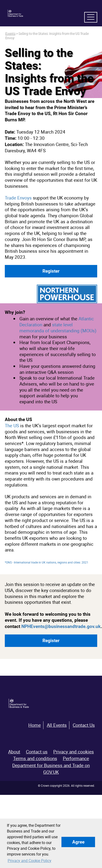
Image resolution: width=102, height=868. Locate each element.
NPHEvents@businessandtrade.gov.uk (61, 626)
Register (51, 271)
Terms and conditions (35, 758)
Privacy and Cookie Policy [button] (30, 861)
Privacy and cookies (74, 752)
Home (35, 725)
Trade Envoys (18, 198)
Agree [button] (78, 842)
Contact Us (84, 725)
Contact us (37, 752)
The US (12, 426)
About (14, 752)
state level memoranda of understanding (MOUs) (58, 328)
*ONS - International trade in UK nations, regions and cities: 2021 (47, 562)
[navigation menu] (91, 17)
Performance (76, 758)
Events (10, 33)
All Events (57, 725)
